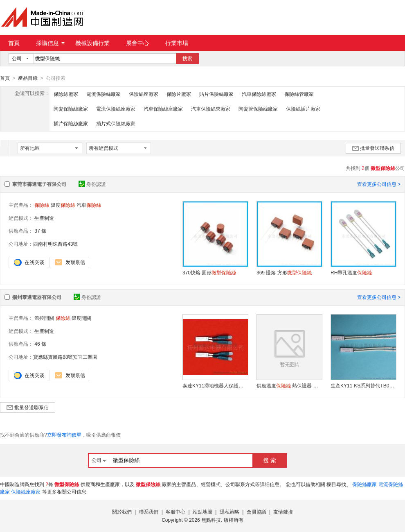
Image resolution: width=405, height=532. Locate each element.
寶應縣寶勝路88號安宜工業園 (65, 357)
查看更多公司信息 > (379, 184)
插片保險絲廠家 (71, 123)
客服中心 (175, 512)
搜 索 (270, 460)
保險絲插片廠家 (303, 109)
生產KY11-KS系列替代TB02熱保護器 (363, 385)
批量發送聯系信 (373, 148)
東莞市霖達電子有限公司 (39, 184)
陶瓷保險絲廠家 (71, 109)
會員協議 (256, 512)
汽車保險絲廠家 (259, 94)
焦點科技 (211, 520)
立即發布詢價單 (64, 435)
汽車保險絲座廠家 (163, 109)
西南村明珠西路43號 (55, 244)
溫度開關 (81, 318)
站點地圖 (202, 512)
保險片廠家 (179, 94)
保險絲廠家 (66, 94)
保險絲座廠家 (144, 94)
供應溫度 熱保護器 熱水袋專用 (289, 385)
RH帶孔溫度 (351, 272)
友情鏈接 (283, 512)
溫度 (63, 205)
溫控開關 (44, 318)
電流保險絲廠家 (103, 94)
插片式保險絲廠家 (116, 123)
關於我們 (122, 512)
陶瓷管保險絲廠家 (258, 109)
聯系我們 (148, 512)
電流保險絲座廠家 (116, 109)
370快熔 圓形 (209, 272)
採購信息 (50, 43)
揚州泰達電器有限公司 (37, 297)
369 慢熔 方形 (284, 272)
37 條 (40, 231)
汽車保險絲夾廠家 (211, 109)
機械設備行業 (92, 43)
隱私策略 (229, 512)
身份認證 (92, 184)
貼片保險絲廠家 (216, 94)
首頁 (14, 43)
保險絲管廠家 (299, 94)
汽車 (89, 205)
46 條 (40, 344)
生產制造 (44, 218)
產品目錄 (28, 78)
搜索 (187, 59)
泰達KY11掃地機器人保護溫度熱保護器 (215, 385)
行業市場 (177, 43)
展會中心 (137, 43)
